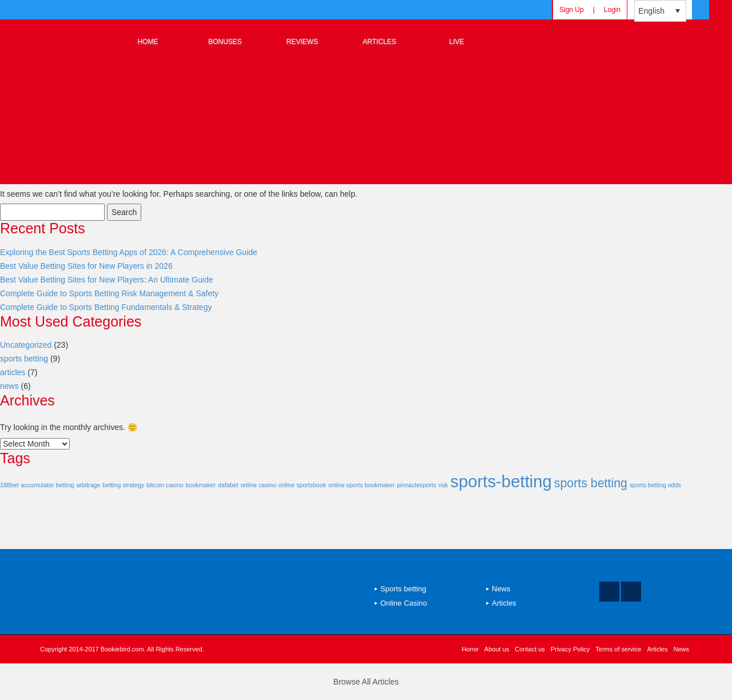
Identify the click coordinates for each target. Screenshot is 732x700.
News (501, 589)
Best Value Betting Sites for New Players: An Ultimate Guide (106, 280)
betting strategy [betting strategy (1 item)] (123, 485)
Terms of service (618, 649)
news (9, 386)
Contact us (530, 649)
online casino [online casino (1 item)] (258, 485)
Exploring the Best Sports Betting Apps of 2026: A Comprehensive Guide (129, 252)
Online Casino (404, 603)
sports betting (24, 359)
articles (13, 372)
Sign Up (572, 10)
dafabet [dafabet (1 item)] (228, 485)
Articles (504, 603)
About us (497, 649)
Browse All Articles (366, 682)
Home (470, 649)
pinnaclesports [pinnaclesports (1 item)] (417, 485)
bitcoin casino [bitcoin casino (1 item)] (165, 485)
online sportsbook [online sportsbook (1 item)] (303, 485)
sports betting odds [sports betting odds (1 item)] (655, 485)
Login (612, 10)
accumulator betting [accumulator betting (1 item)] (47, 485)
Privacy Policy (570, 649)
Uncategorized (26, 345)
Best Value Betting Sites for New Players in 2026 (86, 266)
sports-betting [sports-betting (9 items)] (501, 481)
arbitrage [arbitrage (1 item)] (88, 485)
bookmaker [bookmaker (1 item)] (201, 485)
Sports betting (403, 589)
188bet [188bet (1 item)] (9, 485)
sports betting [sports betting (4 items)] (591, 483)
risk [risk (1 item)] (443, 485)
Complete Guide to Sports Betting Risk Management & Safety (109, 293)
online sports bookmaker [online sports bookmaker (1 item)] (361, 485)
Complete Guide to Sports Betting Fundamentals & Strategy (106, 307)
